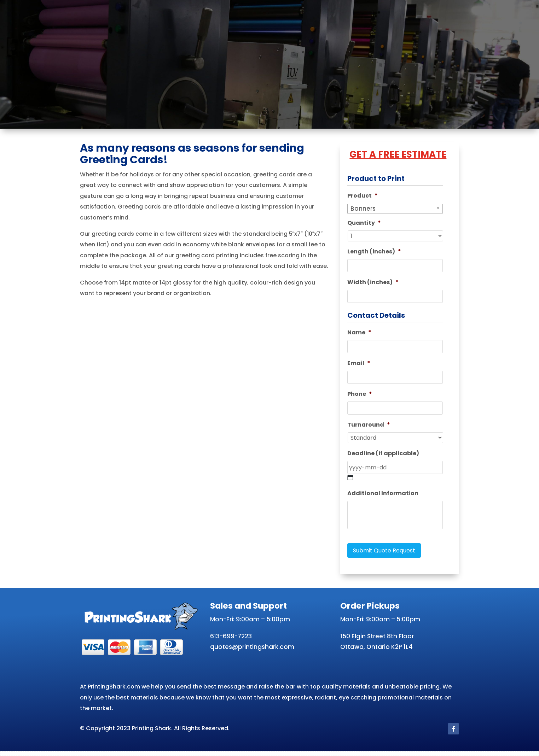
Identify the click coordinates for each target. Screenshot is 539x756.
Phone (360, 394)
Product (363, 196)
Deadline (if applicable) (383, 454)
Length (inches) (374, 252)
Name (359, 333)
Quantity (364, 223)
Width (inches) (373, 283)
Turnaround (369, 425)
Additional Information (383, 494)
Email (359, 364)
